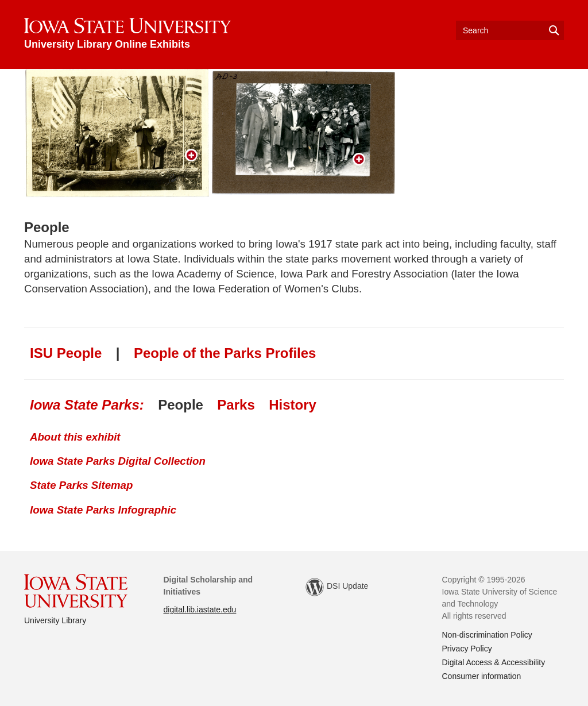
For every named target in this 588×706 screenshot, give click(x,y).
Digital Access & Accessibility (494, 662)
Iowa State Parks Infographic (103, 510)
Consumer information (482, 676)
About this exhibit (75, 437)
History (293, 405)
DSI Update (337, 587)
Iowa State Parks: (87, 405)
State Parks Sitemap (81, 485)
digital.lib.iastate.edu (200, 609)
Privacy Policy (467, 649)
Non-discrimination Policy (487, 635)
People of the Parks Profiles (225, 353)
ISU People (66, 353)
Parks (236, 405)
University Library (55, 620)
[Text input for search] (510, 30)
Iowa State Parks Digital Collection (118, 461)
